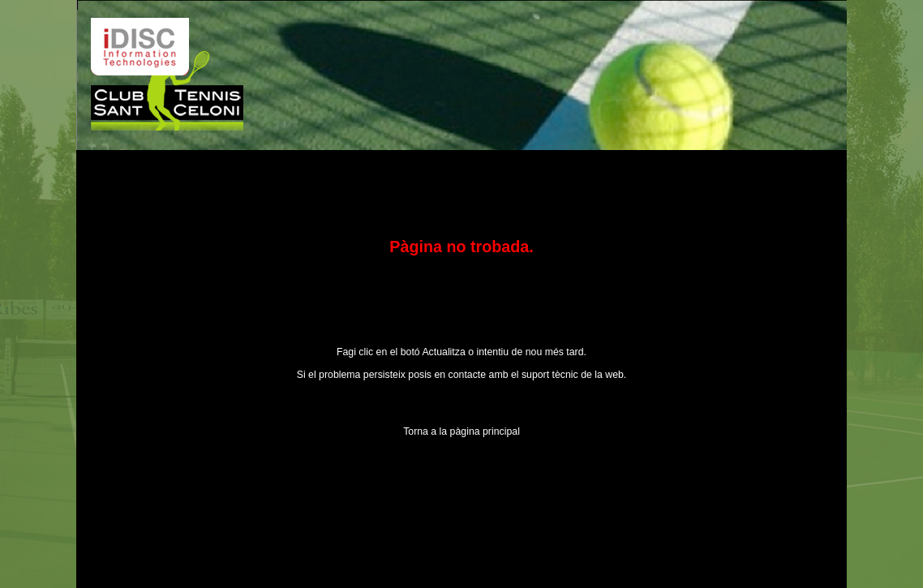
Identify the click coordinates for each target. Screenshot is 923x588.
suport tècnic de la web (573, 375)
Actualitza (443, 352)
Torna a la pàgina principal (461, 431)
